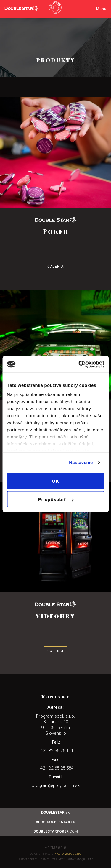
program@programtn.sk (56, 785)
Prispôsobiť (56, 499)
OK (55, 481)
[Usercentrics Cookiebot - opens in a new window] (79, 364)
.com (56, 831)
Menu (93, 9)
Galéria (55, 267)
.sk (55, 813)
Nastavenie (81, 462)
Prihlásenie (55, 847)
